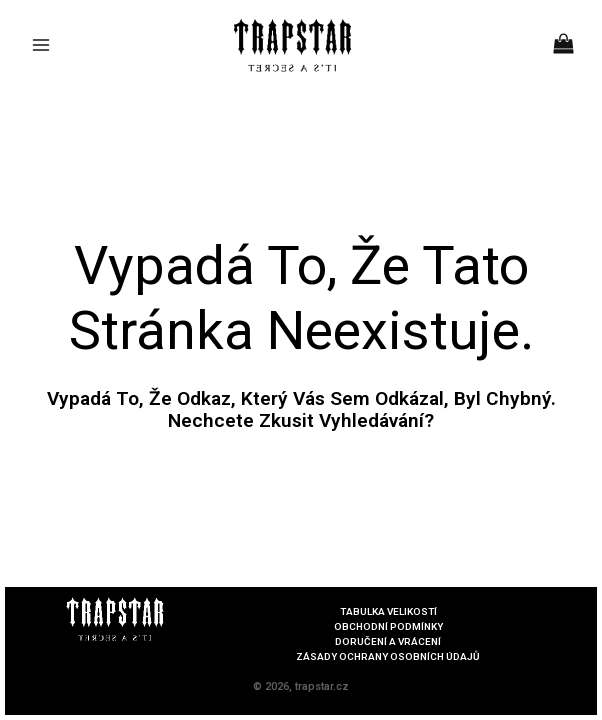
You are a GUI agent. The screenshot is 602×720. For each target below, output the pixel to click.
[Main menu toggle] (41, 45)
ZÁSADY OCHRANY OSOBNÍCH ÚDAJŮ (388, 657)
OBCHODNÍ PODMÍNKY (388, 627)
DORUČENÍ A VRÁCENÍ (388, 642)
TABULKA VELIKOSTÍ (388, 612)
